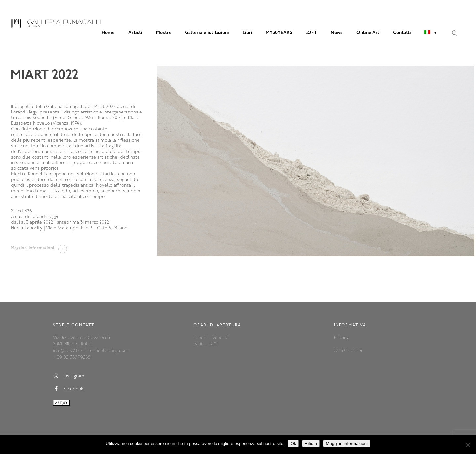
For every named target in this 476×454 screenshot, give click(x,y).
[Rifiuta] (468, 445)
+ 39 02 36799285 (72, 358)
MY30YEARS (279, 33)
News (337, 33)
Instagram (69, 376)
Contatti (402, 33)
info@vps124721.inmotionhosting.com (91, 351)
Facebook (68, 389)
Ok (293, 444)
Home (108, 33)
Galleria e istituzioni (207, 33)
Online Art (368, 33)
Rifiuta (311, 444)
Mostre (164, 33)
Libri (247, 33)
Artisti (135, 33)
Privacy (341, 338)
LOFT (311, 33)
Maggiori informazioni (347, 444)
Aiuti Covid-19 (348, 351)
